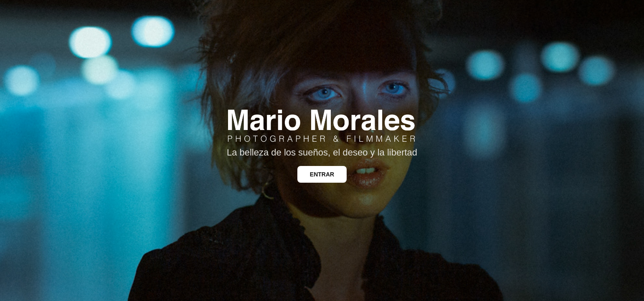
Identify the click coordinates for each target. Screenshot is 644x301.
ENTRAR (322, 174)
